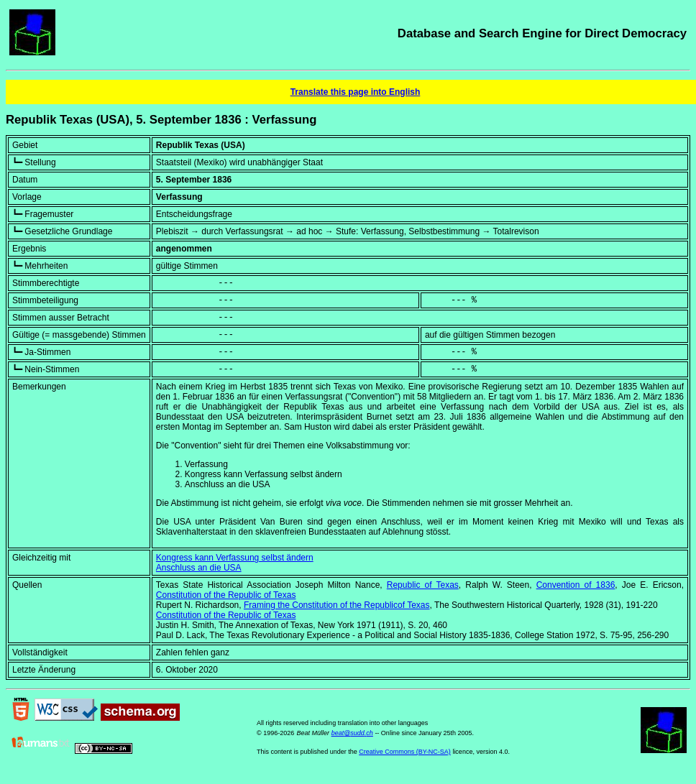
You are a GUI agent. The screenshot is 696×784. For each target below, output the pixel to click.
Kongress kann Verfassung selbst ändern (235, 558)
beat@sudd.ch (352, 733)
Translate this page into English (356, 92)
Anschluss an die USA (199, 568)
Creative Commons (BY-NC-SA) (405, 752)
